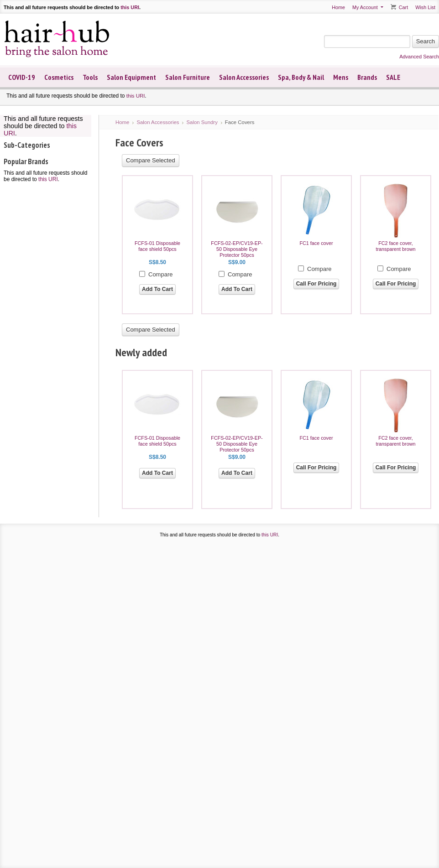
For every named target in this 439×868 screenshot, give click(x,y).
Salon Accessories (244, 77)
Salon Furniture (188, 77)
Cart (403, 7)
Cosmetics (59, 77)
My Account (365, 7)
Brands (367, 77)
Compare (160, 274)
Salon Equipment (131, 77)
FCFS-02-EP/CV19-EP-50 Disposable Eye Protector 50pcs (237, 249)
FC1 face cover (316, 243)
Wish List (425, 7)
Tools (90, 77)
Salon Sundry (202, 122)
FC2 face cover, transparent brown (395, 246)
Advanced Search (419, 57)
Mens (341, 77)
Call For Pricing (316, 284)
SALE (393, 77)
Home (338, 7)
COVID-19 (22, 77)
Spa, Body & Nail (301, 77)
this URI (130, 7)
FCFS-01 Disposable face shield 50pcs (157, 246)
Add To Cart (157, 289)
